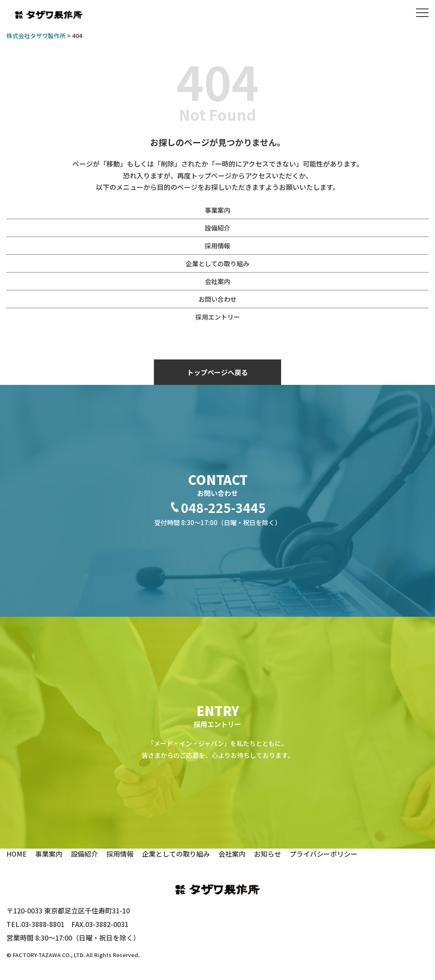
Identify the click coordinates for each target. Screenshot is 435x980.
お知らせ (268, 854)
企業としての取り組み (217, 263)
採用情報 (217, 246)
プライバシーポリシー (323, 854)
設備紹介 (217, 228)
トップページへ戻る (217, 372)
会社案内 (217, 281)
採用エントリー (218, 317)
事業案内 (217, 210)
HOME (17, 854)
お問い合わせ (217, 299)
